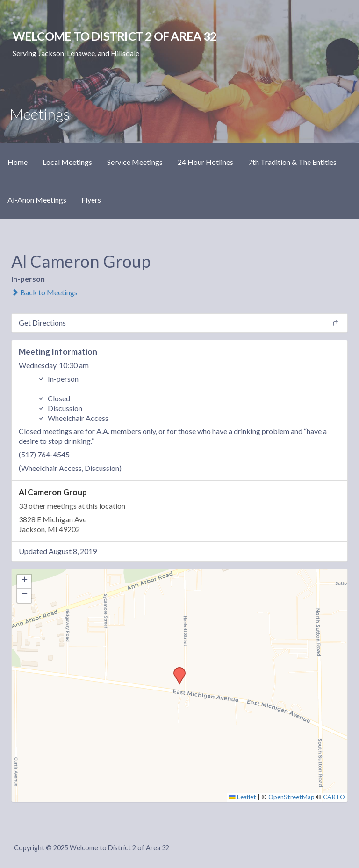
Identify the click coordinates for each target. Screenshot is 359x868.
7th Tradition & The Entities (292, 162)
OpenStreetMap (291, 797)
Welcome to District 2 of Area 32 (115, 36)
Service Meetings (135, 162)
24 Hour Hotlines (205, 162)
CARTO (334, 797)
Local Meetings (67, 162)
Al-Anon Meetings (37, 200)
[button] (176, 670)
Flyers (91, 200)
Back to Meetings (44, 292)
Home (18, 162)
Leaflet (243, 797)
